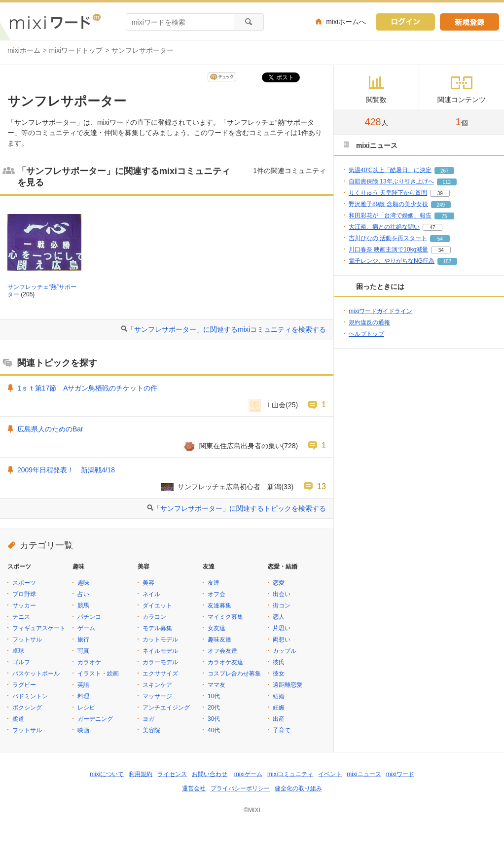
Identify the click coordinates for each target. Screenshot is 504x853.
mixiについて (107, 774)
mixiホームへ (346, 22)
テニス (21, 617)
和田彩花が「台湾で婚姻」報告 (390, 215)
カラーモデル (160, 662)
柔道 (18, 719)
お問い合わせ (210, 774)
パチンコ (89, 617)
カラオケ (89, 662)
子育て (282, 730)
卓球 (18, 651)
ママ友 (216, 685)
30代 (214, 719)
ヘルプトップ (366, 334)
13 (322, 486)
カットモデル (160, 640)
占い (83, 594)
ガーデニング (95, 719)
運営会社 (194, 788)
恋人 (279, 617)
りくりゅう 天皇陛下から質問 (388, 193)
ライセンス (172, 774)
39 (440, 194)
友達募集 (219, 605)
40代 (214, 730)
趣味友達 (219, 640)
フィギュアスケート (39, 628)
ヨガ (148, 719)
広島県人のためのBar (50, 429)
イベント (330, 774)
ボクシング (27, 708)
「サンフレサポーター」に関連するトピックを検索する (240, 508)
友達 (214, 583)
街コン (282, 605)
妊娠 (279, 708)
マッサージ (157, 696)
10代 (214, 696)
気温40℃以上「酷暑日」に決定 (390, 170)
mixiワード (400, 774)
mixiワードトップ (76, 50)
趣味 (83, 583)
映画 (83, 730)
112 (447, 182)
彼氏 (279, 662)
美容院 (151, 730)
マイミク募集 (225, 617)
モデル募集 (157, 628)
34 (441, 250)
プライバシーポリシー (240, 788)
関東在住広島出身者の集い (241, 446)
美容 (148, 583)
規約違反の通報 (369, 322)
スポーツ (24, 583)
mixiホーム (24, 50)
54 (440, 239)
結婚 (279, 696)
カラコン (154, 617)
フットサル (27, 640)
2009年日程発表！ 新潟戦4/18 (66, 470)
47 (432, 228)
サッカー (24, 605)
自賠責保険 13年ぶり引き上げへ (391, 181)
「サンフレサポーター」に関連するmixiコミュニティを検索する (227, 329)
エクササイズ (160, 674)
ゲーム (86, 628)
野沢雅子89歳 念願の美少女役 (388, 204)
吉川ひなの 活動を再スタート (388, 238)
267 (445, 171)
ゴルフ (21, 662)
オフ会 (216, 594)
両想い (282, 640)
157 (448, 262)
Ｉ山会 (275, 405)
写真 (83, 651)
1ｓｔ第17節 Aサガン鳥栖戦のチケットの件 (87, 388)
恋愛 (279, 583)
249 (441, 205)
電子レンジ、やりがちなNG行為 (392, 261)
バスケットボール (36, 674)
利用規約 (141, 774)
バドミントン (30, 696)
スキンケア (157, 685)
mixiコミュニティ (290, 774)
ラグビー (24, 685)
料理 (83, 696)
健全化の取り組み (298, 788)
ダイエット (157, 605)
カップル (285, 651)
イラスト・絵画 (98, 674)
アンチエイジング (166, 708)
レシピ (86, 708)
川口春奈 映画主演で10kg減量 (388, 249)
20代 (214, 708)
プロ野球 (24, 594)
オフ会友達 (222, 651)
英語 (83, 685)
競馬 (83, 605)
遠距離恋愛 (288, 685)
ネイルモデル (160, 651)
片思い (282, 628)
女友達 (216, 628)
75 (444, 216)
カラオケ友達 (225, 662)
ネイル (151, 594)
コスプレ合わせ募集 (234, 674)
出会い (282, 594)
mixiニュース (364, 774)
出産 (279, 719)
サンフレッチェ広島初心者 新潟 (229, 487)
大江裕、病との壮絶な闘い (384, 227)
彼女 (279, 674)
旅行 (83, 640)
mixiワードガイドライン (380, 311)
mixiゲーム (248, 774)
